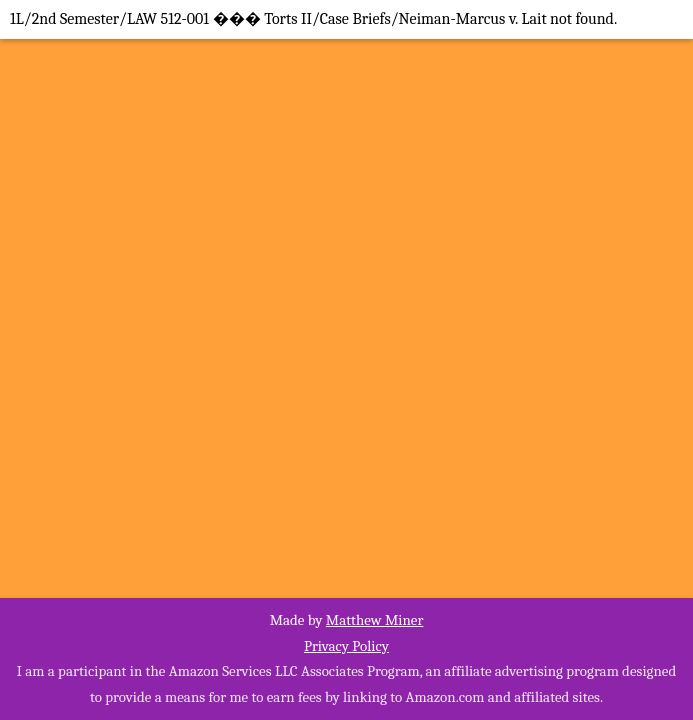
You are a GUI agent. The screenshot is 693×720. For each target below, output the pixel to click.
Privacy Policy (346, 646)
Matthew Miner (375, 620)
